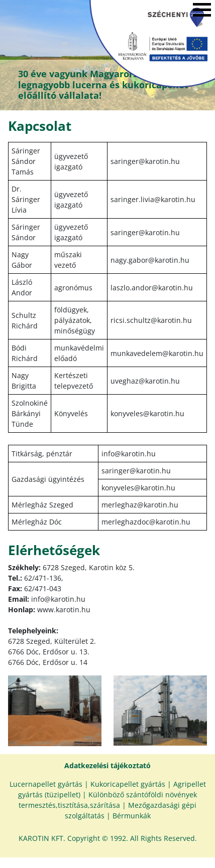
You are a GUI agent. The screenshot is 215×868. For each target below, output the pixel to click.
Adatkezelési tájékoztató (107, 765)
